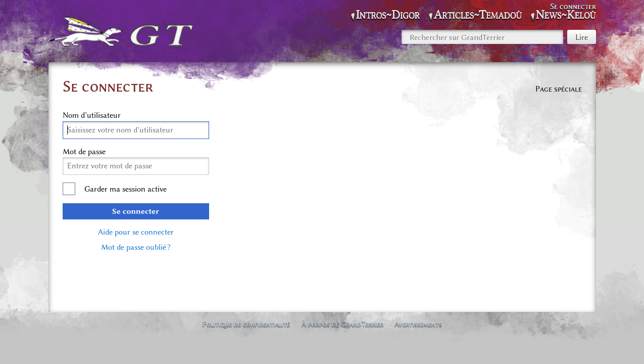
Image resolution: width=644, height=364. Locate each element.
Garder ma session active (126, 189)
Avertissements (418, 324)
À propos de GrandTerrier (342, 324)
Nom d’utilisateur (92, 115)
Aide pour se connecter (136, 232)
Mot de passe (84, 152)
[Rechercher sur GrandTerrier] (482, 37)
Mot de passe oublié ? (136, 247)
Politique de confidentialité (246, 324)
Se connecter (136, 211)
